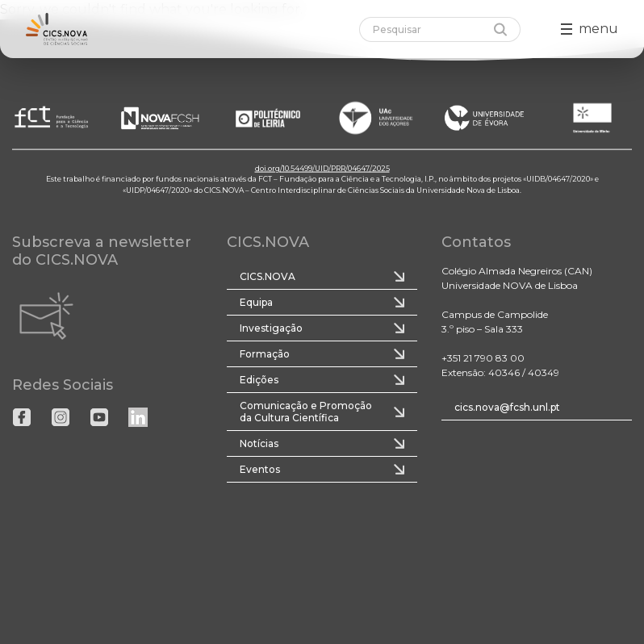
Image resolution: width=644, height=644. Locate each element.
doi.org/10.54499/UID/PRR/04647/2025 (322, 167)
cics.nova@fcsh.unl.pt (507, 407)
